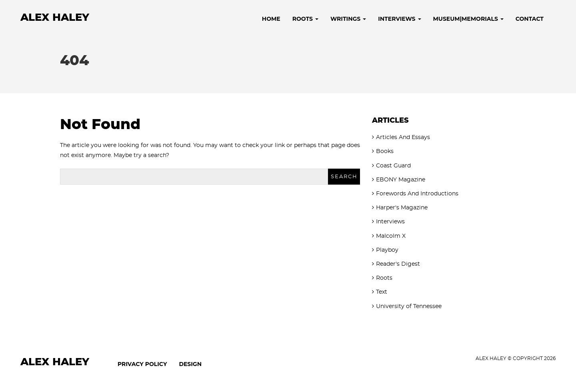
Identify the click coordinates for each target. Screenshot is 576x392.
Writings (348, 19)
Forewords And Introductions (417, 194)
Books (385, 151)
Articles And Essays (403, 137)
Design (190, 364)
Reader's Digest (398, 264)
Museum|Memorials (468, 19)
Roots (305, 19)
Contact (530, 19)
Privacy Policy (142, 364)
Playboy (387, 250)
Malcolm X (391, 236)
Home (271, 19)
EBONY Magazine (401, 180)
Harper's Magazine (402, 208)
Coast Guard (393, 166)
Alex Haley (55, 18)
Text (382, 292)
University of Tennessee (409, 306)
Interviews (399, 19)
